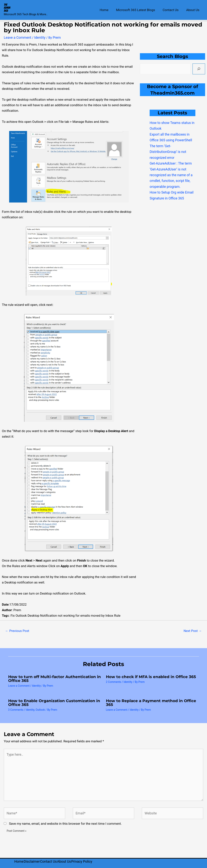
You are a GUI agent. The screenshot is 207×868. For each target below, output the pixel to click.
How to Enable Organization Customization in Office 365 (54, 702)
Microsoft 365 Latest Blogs (138, 10)
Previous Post (17, 630)
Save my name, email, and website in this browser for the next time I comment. (65, 820)
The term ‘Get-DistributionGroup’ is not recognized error (167, 150)
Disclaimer (34, 858)
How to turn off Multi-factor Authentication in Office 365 (55, 678)
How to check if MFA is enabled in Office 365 (151, 676)
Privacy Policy (89, 858)
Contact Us (172, 10)
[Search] (199, 69)
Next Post (193, 630)
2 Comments (114, 682)
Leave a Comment (17, 37)
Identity (38, 37)
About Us (193, 10)
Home (108, 10)
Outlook (40, 710)
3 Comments (16, 710)
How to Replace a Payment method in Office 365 (151, 702)
